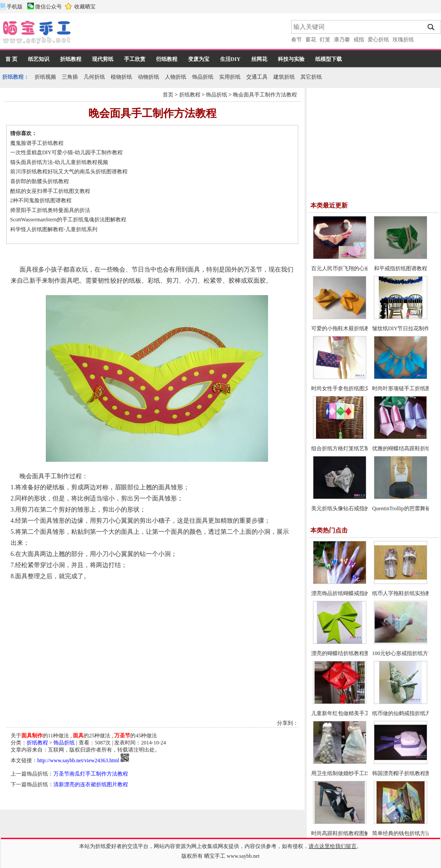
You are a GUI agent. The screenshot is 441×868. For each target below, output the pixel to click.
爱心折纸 (378, 40)
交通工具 (257, 77)
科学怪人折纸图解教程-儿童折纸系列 (54, 229)
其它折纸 (311, 77)
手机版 (15, 7)
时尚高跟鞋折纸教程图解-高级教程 (352, 833)
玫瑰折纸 (403, 40)
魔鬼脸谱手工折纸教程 (37, 143)
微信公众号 (48, 7)
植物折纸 (121, 77)
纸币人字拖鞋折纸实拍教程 (404, 593)
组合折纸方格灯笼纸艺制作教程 (349, 448)
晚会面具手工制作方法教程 (265, 95)
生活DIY (230, 59)
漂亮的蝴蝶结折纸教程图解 (343, 653)
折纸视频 (45, 77)
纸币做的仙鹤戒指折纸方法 (404, 713)
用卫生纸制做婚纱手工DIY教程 (348, 773)
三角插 (70, 77)
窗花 (311, 40)
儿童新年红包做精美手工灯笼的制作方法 (359, 713)
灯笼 (325, 40)
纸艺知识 (39, 59)
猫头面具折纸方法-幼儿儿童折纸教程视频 (59, 162)
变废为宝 (199, 59)
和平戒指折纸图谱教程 (401, 268)
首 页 (11, 59)
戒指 (359, 40)
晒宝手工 (215, 856)
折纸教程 (71, 59)
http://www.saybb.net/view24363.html (78, 760)
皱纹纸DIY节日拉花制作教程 (406, 328)
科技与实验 (291, 59)
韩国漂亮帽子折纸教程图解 (404, 773)
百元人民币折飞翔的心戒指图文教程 (354, 268)
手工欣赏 (135, 59)
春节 (297, 40)
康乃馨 (342, 40)
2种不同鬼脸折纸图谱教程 (41, 200)
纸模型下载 (329, 59)
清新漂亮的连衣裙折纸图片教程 (91, 784)
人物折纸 (176, 77)
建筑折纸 (284, 77)
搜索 (431, 27)
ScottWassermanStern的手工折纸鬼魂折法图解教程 (68, 220)
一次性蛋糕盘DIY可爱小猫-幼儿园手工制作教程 (66, 152)
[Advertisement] (182, 33)
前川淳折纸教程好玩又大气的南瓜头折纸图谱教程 (69, 172)
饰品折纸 (203, 77)
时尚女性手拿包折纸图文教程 (346, 388)
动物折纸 (148, 77)
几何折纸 (94, 77)
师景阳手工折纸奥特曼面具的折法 (50, 210)
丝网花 (259, 59)
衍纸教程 (167, 59)
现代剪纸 (103, 59)
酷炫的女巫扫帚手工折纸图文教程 (50, 191)
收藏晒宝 (85, 7)
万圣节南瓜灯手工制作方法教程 (91, 774)
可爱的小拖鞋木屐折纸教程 (343, 328)
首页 (168, 95)
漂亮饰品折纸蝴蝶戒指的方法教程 (351, 593)
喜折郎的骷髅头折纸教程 (40, 181)
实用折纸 (230, 77)
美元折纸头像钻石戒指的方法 (346, 508)
